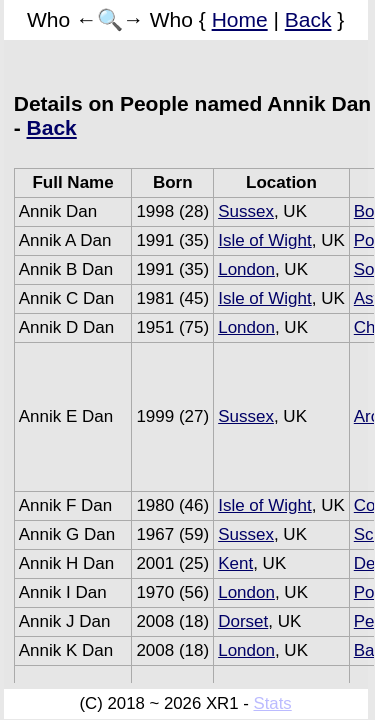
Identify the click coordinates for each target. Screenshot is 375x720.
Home (240, 19)
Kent (235, 563)
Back (308, 19)
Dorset (243, 621)
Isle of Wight (265, 240)
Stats (272, 703)
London (246, 269)
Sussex (246, 211)
